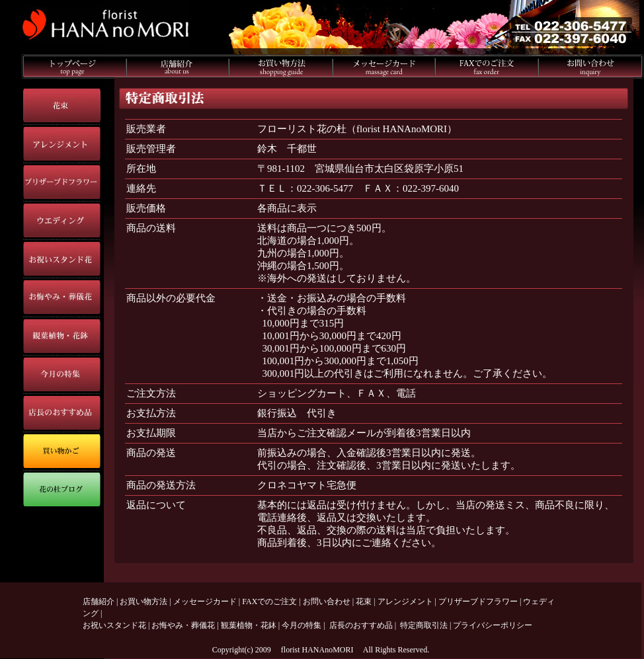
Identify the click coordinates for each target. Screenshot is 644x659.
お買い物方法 (143, 601)
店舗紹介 (99, 601)
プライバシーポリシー (493, 625)
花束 (364, 601)
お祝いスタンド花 (114, 625)
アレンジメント (405, 601)
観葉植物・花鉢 (249, 625)
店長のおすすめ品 (361, 625)
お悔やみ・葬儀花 (183, 625)
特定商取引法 (424, 625)
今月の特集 (302, 625)
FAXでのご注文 (269, 601)
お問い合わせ (327, 601)
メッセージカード (205, 601)
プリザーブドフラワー (478, 601)
